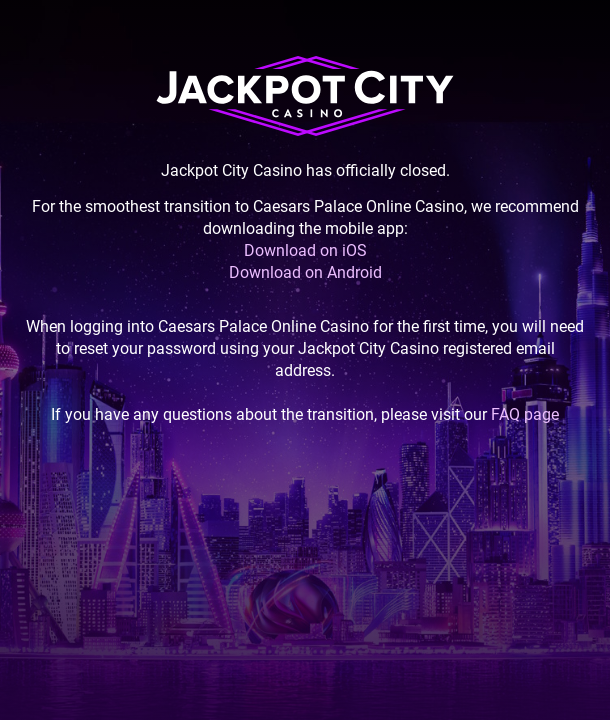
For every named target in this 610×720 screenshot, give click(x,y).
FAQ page (525, 414)
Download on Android (305, 272)
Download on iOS (305, 250)
